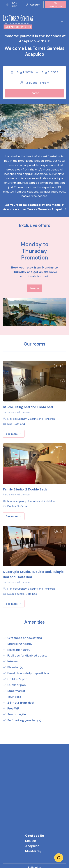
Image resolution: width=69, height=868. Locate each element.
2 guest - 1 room (35, 83)
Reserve (35, 288)
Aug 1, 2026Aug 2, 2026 (34, 72)
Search (35, 93)
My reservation (56, 5)
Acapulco (32, 846)
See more (15, 435)
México (31, 841)
